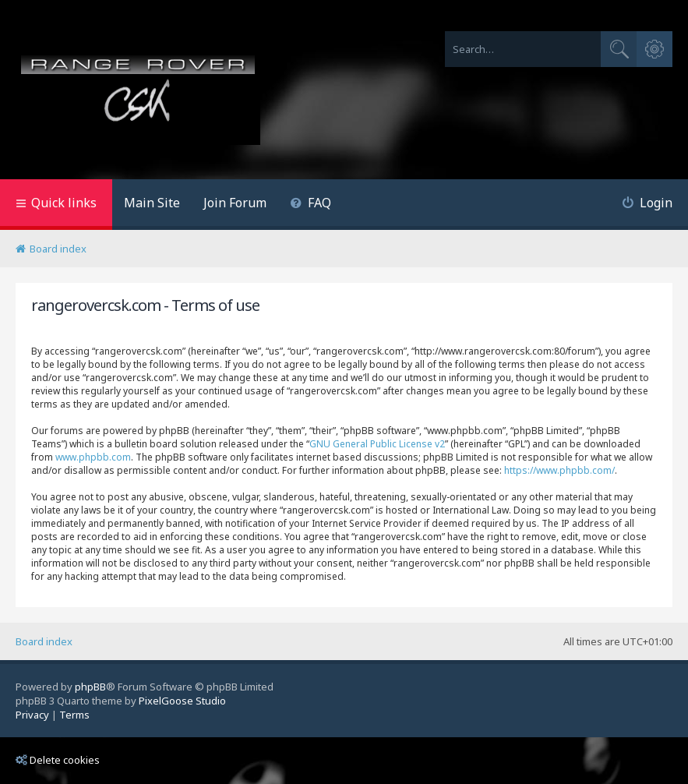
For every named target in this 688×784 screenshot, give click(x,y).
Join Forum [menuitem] (235, 203)
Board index (44, 641)
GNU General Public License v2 (377, 444)
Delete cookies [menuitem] (58, 760)
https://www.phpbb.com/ (559, 470)
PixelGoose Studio (182, 701)
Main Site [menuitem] (152, 203)
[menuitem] (310, 205)
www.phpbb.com (93, 457)
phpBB (90, 687)
